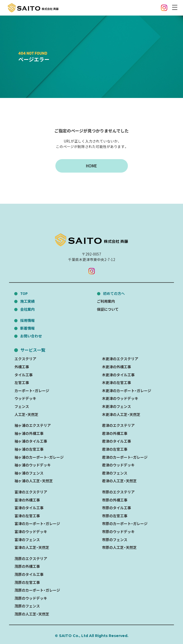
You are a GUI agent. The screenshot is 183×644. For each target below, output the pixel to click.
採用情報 (27, 320)
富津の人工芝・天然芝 (32, 547)
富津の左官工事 (27, 516)
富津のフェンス (27, 540)
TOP (24, 293)
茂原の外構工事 (27, 566)
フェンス (22, 406)
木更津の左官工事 (116, 383)
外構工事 (22, 367)
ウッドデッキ (25, 399)
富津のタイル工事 (29, 508)
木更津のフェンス (116, 406)
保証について (108, 309)
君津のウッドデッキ (118, 465)
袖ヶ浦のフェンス (29, 473)
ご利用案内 (106, 301)
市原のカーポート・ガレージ (125, 523)
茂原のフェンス (27, 606)
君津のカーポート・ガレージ (125, 457)
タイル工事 (24, 375)
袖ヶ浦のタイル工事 (31, 441)
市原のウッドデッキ (118, 532)
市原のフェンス (115, 540)
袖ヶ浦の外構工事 (29, 433)
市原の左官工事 (115, 516)
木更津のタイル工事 (118, 375)
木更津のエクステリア (120, 359)
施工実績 (27, 301)
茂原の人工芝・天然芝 (32, 614)
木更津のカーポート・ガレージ (127, 391)
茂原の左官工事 (27, 582)
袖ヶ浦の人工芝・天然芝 (34, 481)
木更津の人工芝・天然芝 (121, 414)
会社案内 (27, 309)
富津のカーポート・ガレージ (37, 523)
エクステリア (25, 359)
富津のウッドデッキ (31, 532)
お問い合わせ (31, 336)
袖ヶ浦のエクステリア (33, 425)
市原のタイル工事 (116, 508)
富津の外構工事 (27, 500)
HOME (91, 166)
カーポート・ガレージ (32, 391)
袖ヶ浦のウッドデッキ (33, 465)
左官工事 (22, 383)
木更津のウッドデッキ (120, 399)
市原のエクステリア (118, 492)
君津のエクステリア (118, 425)
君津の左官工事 (115, 449)
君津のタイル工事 (116, 441)
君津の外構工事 (115, 433)
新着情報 (27, 328)
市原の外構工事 (115, 500)
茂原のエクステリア (31, 558)
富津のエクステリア (31, 492)
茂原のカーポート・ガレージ (37, 590)
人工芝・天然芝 (26, 414)
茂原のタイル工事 (29, 574)
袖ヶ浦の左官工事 (29, 449)
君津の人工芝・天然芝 (119, 481)
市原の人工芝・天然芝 (119, 547)
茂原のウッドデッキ (31, 598)
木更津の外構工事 (116, 367)
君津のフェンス (115, 473)
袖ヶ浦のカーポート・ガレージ (39, 457)
